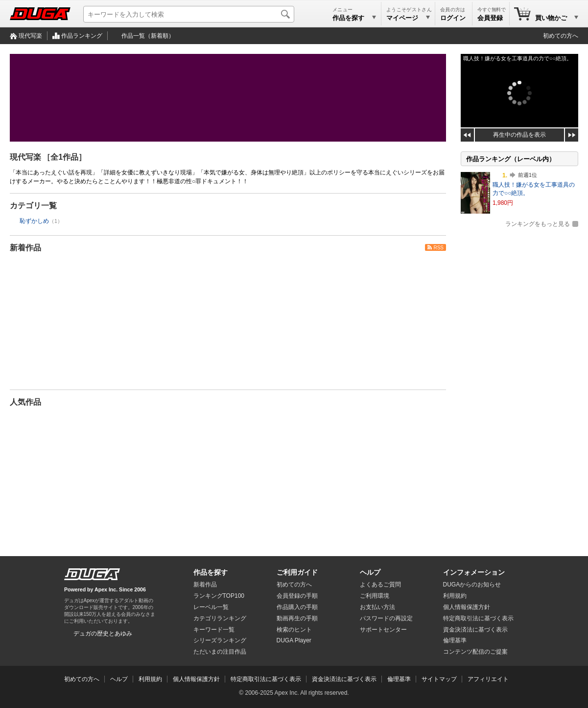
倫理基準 (455, 640)
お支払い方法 (377, 607)
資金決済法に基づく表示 (344, 679)
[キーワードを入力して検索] (189, 14)
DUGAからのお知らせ (472, 585)
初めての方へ (561, 36)
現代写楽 (30, 36)
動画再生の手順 (297, 618)
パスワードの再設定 (386, 618)
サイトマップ (439, 679)
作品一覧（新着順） (148, 36)
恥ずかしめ (34, 221)
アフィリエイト (488, 679)
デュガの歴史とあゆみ (103, 634)
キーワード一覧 (214, 630)
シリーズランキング (220, 640)
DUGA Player (294, 640)
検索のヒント (294, 630)
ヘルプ (370, 572)
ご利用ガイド (297, 572)
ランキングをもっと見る (538, 224)
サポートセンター (383, 630)
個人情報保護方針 (467, 607)
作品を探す (211, 572)
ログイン (453, 18)
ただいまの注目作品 (220, 652)
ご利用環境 (375, 596)
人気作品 (25, 402)
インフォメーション (474, 572)
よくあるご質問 (380, 585)
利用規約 (455, 596)
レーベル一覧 (211, 607)
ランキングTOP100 (219, 596)
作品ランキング (82, 36)
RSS (438, 248)
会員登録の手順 (297, 596)
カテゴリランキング (220, 618)
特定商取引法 (478, 618)
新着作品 (25, 248)
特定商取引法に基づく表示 (266, 679)
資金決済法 (475, 630)
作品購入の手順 (297, 607)
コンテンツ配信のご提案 (475, 652)
